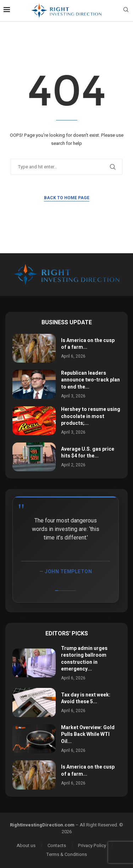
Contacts (57, 845)
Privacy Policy (92, 845)
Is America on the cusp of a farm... (88, 344)
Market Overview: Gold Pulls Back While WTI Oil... (88, 734)
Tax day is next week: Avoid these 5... (86, 698)
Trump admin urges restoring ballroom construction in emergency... (84, 659)
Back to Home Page (67, 198)
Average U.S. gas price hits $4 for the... (88, 453)
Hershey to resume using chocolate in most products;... (91, 416)
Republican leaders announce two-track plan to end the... (90, 380)
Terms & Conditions (67, 854)
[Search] (126, 11)
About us (26, 845)
